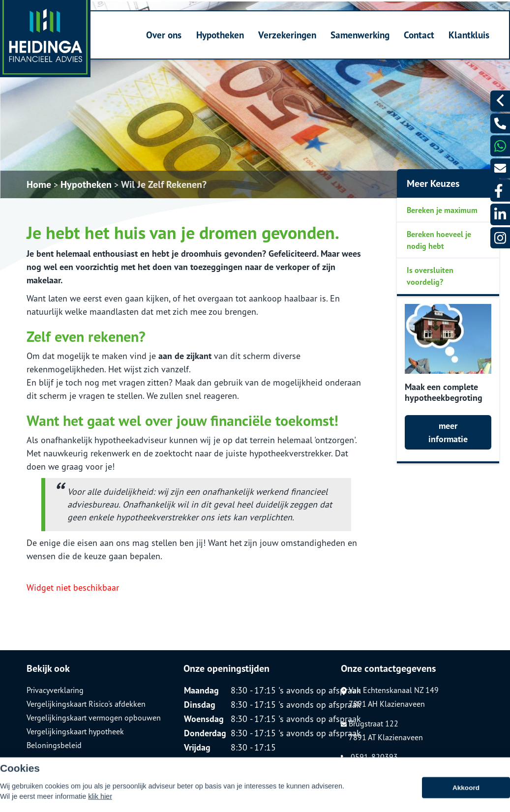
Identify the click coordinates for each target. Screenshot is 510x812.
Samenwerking (360, 35)
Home (39, 184)
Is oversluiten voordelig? (430, 276)
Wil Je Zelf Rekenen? (164, 184)
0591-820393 (369, 757)
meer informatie (448, 432)
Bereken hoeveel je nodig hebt (439, 240)
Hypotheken (220, 35)
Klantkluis (469, 35)
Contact (419, 35)
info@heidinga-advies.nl (387, 771)
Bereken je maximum (442, 210)
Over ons (164, 35)
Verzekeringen (287, 35)
